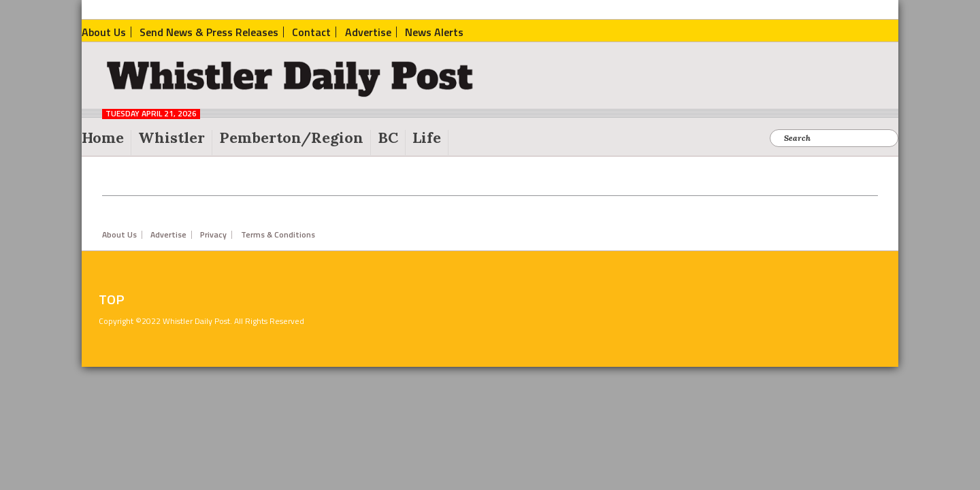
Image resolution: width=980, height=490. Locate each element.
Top (112, 299)
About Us (119, 235)
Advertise (168, 235)
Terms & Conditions (278, 235)
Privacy (213, 235)
